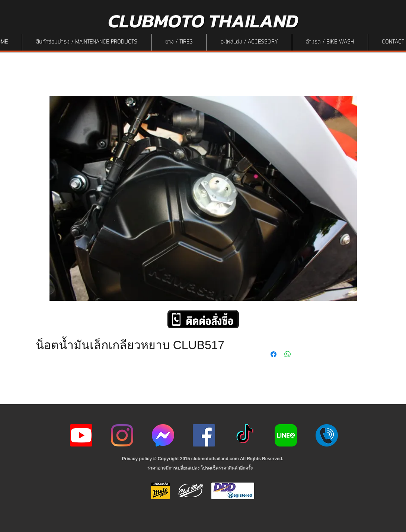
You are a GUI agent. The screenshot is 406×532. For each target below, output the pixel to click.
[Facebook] (204, 435)
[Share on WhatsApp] (288, 354)
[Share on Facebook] (274, 354)
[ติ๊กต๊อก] (245, 435)
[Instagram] (122, 435)
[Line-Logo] (286, 435)
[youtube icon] (81, 435)
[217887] (327, 435)
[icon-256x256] (163, 435)
